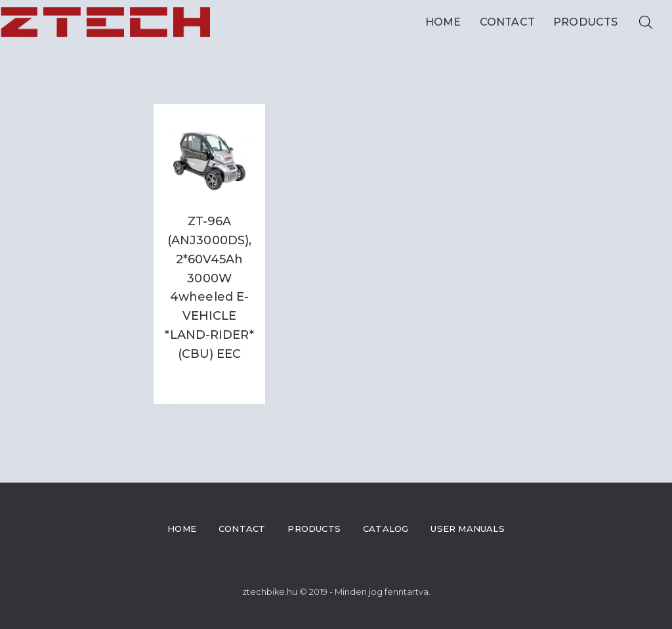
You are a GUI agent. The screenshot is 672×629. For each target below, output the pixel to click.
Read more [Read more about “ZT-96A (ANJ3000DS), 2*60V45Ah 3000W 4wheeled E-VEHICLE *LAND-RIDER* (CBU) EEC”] (209, 380)
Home (443, 22)
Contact (507, 22)
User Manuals (467, 529)
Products (589, 22)
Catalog (386, 529)
